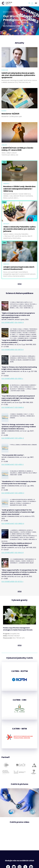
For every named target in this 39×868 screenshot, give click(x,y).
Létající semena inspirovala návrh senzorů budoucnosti (19, 268)
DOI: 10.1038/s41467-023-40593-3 (13, 493)
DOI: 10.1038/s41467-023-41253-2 (13, 464)
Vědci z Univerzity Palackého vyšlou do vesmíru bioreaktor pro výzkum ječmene (19, 229)
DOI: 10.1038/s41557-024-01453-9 (13, 322)
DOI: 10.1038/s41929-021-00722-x (12, 582)
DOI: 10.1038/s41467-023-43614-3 (13, 438)
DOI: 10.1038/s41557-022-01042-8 (13, 553)
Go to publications (12, 26)
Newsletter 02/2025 (10, 114)
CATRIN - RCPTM (20, 671)
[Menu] (36, 3)
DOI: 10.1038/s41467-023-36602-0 (13, 524)
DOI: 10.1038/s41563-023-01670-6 (13, 350)
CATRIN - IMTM (19, 729)
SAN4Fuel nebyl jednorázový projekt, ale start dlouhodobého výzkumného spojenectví (18, 75)
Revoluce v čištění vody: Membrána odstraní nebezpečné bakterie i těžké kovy (19, 189)
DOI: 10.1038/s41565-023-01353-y (12, 379)
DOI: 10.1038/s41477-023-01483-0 (13, 407)
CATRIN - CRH (19, 700)
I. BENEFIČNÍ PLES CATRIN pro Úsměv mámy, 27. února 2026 (17, 149)
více (20, 284)
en (29, 3)
